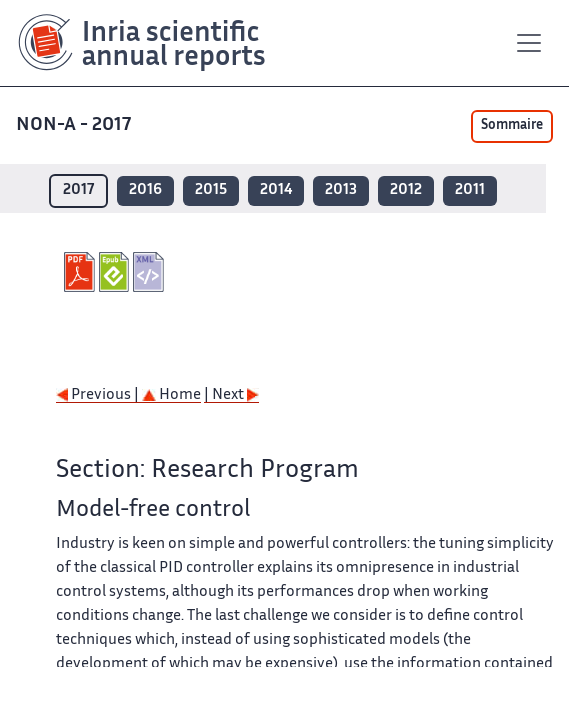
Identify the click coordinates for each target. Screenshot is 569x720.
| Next (231, 395)
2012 (406, 190)
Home (171, 395)
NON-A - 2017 (75, 125)
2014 (276, 190)
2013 (341, 190)
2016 (145, 190)
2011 (470, 190)
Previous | (99, 395)
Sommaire (512, 126)
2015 (211, 190)
